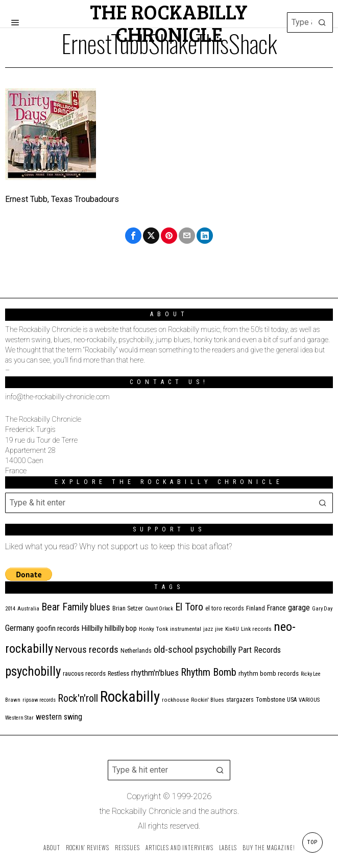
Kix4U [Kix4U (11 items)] (232, 629)
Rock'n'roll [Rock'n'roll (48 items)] (78, 698)
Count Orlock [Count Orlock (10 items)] (159, 609)
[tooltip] (133, 236)
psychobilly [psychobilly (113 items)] (33, 671)
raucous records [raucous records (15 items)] (84, 673)
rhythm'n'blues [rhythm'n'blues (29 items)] (155, 673)
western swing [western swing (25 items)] (59, 717)
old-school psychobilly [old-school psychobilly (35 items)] (195, 649)
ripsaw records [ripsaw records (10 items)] (39, 700)
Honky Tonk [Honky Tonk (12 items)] (153, 629)
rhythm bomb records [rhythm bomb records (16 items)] (269, 673)
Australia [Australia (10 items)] (28, 609)
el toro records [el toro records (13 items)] (225, 608)
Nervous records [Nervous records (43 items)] (87, 649)
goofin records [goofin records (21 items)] (58, 628)
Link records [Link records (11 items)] (256, 629)
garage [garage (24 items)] (299, 608)
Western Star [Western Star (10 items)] (19, 718)
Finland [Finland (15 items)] (256, 608)
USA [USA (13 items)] (292, 700)
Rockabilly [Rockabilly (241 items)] (130, 697)
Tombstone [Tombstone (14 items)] (270, 699)
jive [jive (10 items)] (219, 629)
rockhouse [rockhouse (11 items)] (175, 700)
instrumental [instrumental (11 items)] (186, 629)
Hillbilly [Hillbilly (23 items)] (92, 628)
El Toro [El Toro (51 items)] (189, 607)
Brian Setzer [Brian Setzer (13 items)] (128, 608)
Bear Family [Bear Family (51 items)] (65, 607)
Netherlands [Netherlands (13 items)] (136, 651)
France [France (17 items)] (276, 608)
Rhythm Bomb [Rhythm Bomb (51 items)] (209, 672)
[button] (323, 22)
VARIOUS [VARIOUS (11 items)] (309, 700)
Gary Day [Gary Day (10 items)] (322, 609)
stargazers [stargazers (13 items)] (240, 700)
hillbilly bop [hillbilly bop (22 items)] (121, 628)
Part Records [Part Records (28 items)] (259, 650)
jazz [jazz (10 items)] (208, 629)
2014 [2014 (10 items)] (10, 609)
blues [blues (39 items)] (100, 607)
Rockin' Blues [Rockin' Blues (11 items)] (208, 700)
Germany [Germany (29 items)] (20, 628)
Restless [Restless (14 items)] (118, 673)
